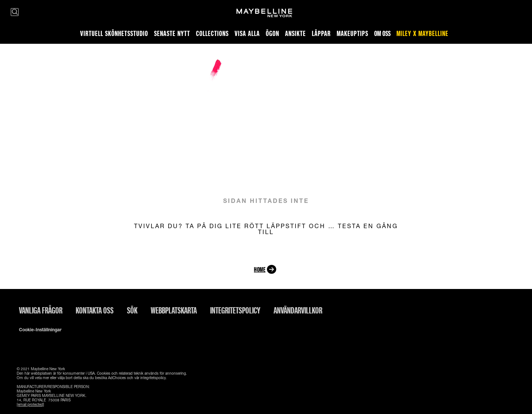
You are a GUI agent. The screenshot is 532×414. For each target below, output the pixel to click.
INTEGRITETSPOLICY (235, 310)
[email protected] (30, 404)
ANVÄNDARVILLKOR (298, 310)
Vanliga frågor (41, 310)
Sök (132, 310)
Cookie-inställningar (40, 330)
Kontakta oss (95, 310)
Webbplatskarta (174, 310)
